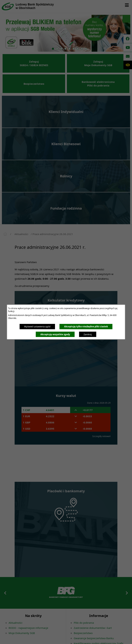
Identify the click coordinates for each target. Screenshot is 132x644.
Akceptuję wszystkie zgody (55, 334)
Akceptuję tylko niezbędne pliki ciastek (86, 326)
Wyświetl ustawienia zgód (37, 326)
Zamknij (88, 334)
